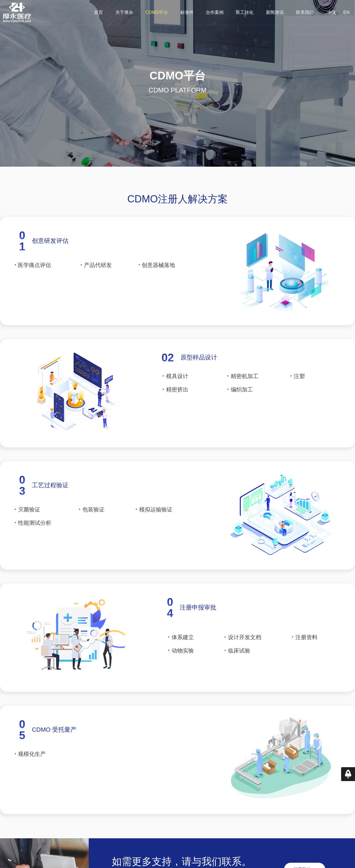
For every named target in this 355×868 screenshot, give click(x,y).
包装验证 (93, 521)
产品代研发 (98, 277)
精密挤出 (175, 401)
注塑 (297, 388)
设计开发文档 (245, 649)
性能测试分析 (35, 534)
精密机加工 (243, 388)
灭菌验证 (29, 521)
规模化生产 (32, 766)
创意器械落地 (157, 277)
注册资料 (306, 649)
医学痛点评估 (34, 277)
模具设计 (177, 388)
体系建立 (183, 649)
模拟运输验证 (156, 521)
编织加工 (240, 401)
